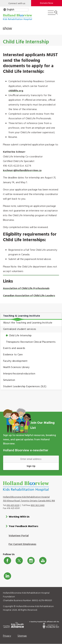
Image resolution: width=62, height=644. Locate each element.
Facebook (7, 561)
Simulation (9, 380)
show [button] (7, 28)
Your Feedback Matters (23, 526)
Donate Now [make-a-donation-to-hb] (47, 3)
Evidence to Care (13, 355)
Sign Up (31, 466)
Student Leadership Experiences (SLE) (25, 387)
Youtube (43, 561)
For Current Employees (22, 544)
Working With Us (19, 517)
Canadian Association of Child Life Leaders (29, 296)
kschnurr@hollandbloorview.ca (22, 171)
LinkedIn (7, 576)
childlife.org (16, 91)
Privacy (7, 636)
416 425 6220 (13, 505)
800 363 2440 (38, 505)
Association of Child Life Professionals (26, 288)
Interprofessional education (19, 374)
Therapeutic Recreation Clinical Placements (31, 342)
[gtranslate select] (16, 10)
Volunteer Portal (19, 536)
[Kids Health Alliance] (13, 624)
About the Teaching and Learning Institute (28, 323)
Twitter (19, 561)
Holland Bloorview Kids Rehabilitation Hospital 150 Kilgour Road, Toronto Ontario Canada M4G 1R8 (29, 499)
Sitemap (22, 636)
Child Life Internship (20, 336)
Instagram (31, 561)
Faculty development (15, 361)
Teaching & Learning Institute (22, 316)
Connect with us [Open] (17, 4)
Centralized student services (20, 329)
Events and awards (14, 348)
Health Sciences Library (16, 367)
